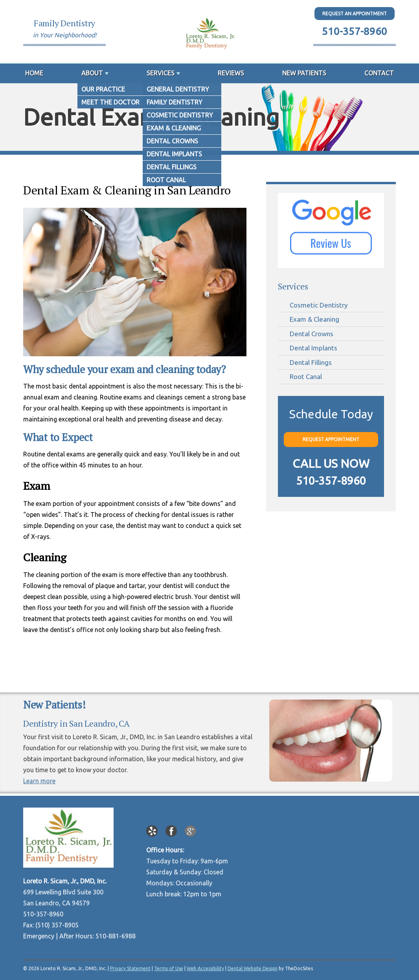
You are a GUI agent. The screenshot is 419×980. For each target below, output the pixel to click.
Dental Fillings (311, 362)
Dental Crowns (311, 334)
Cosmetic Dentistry (319, 305)
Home (34, 73)
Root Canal (306, 376)
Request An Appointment (355, 14)
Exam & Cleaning (314, 319)
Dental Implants (313, 348)
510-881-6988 (116, 936)
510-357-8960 (355, 31)
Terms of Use (169, 968)
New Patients (304, 73)
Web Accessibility (205, 968)
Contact (379, 73)
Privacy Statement (130, 968)
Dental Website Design (253, 968)
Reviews (231, 73)
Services (161, 73)
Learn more (39, 781)
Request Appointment (331, 439)
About (92, 73)
